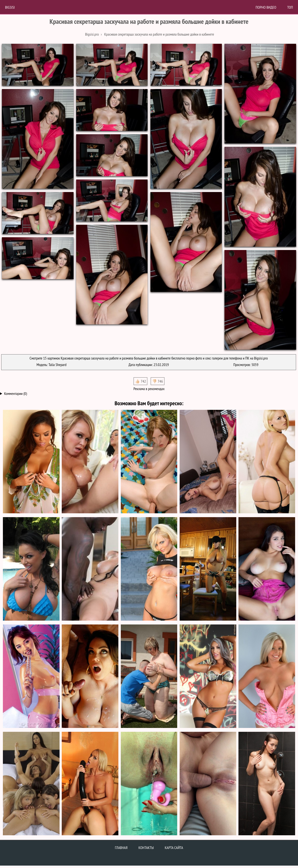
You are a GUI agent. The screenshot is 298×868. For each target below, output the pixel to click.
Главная (121, 848)
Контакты (146, 848)
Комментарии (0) (16, 393)
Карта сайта (174, 848)
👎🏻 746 (158, 381)
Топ (290, 7)
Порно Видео (266, 7)
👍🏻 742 (140, 381)
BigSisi (10, 7)
